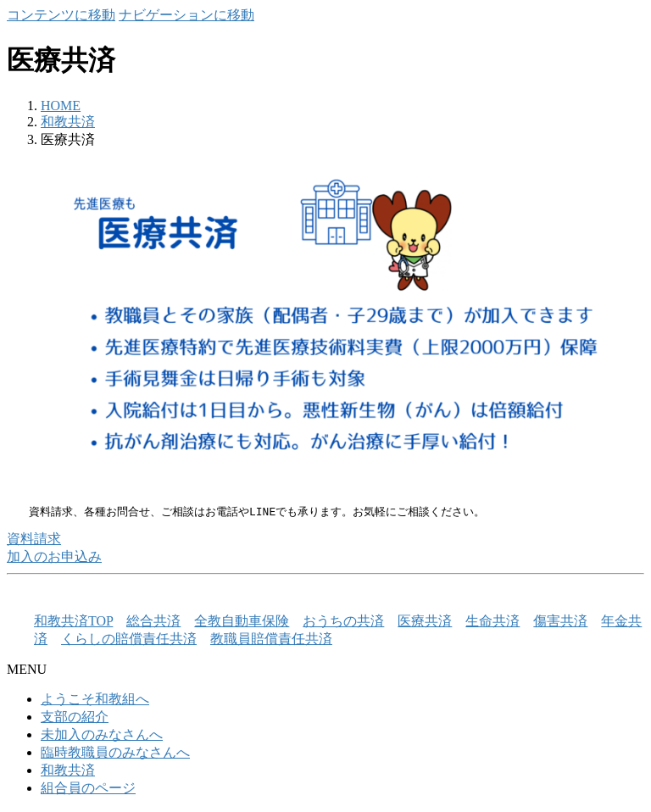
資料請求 (34, 539)
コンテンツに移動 (61, 15)
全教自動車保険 (242, 622)
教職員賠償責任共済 (271, 640)
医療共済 (425, 622)
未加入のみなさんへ (102, 735)
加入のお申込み (54, 557)
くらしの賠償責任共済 (129, 640)
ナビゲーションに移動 (186, 15)
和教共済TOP (73, 622)
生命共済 (492, 622)
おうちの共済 (343, 622)
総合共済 (153, 622)
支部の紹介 (75, 717)
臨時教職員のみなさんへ (115, 753)
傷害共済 (560, 622)
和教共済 (68, 771)
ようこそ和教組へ (95, 700)
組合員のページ (88, 789)
